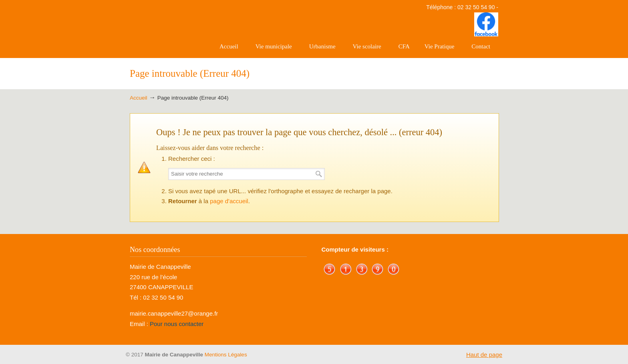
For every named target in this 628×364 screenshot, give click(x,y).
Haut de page (484, 355)
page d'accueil (229, 201)
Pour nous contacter (177, 324)
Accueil (139, 98)
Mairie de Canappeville (170, 28)
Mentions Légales (226, 355)
